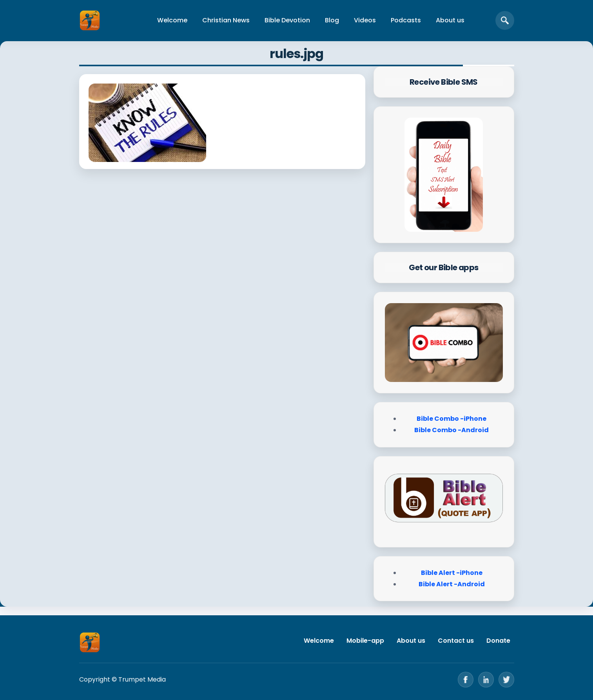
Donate (498, 641)
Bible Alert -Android (452, 584)
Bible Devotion (287, 20)
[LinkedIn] (486, 680)
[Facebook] (466, 680)
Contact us (456, 641)
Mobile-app (365, 641)
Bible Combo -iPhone (452, 419)
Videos (365, 20)
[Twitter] (506, 680)
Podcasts (406, 20)
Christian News (226, 20)
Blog (332, 20)
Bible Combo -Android (452, 430)
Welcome (172, 20)
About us (450, 20)
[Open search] (505, 20)
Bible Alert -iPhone (452, 573)
